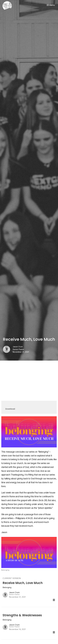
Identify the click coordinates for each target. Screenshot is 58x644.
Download (10, 409)
